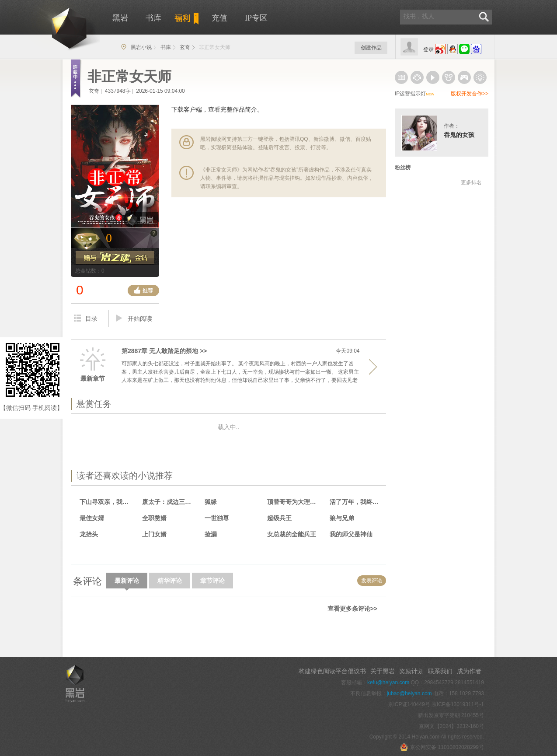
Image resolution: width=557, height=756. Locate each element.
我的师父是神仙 (351, 534)
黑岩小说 (141, 47)
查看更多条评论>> (352, 609)
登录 (428, 49)
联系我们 (440, 671)
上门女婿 (154, 534)
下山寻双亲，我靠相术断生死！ (107, 502)
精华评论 (170, 581)
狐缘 (211, 502)
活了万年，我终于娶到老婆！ (357, 502)
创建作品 (371, 48)
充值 (219, 18)
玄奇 (185, 47)
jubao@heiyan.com (409, 693)
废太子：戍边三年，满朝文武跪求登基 (169, 502)
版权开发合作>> (470, 94)
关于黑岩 (383, 671)
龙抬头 (89, 534)
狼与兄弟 (342, 518)
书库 (153, 18)
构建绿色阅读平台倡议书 (332, 671)
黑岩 (54, 26)
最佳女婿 (92, 518)
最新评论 (127, 583)
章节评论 (212, 581)
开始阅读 (134, 318)
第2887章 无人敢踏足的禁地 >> (164, 351)
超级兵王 (279, 518)
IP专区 (256, 18)
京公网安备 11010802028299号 (442, 747)
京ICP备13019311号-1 (458, 704)
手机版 (80, 631)
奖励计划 (411, 671)
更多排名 (471, 182)
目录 (86, 318)
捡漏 (211, 534)
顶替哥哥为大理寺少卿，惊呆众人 (294, 502)
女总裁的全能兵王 (292, 534)
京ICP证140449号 (409, 704)
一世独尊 (217, 518)
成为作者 (469, 671)
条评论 (87, 581)
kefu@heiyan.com (388, 682)
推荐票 (143, 290)
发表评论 (372, 581)
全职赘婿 (154, 518)
